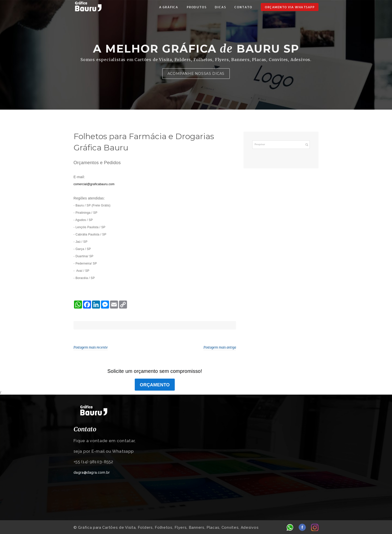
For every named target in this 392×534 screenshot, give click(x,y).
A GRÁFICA (169, 7)
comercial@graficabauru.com (94, 184)
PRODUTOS (196, 7)
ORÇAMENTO (155, 385)
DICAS (220, 7)
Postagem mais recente (91, 347)
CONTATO (243, 7)
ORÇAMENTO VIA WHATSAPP (290, 7)
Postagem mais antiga (220, 347)
